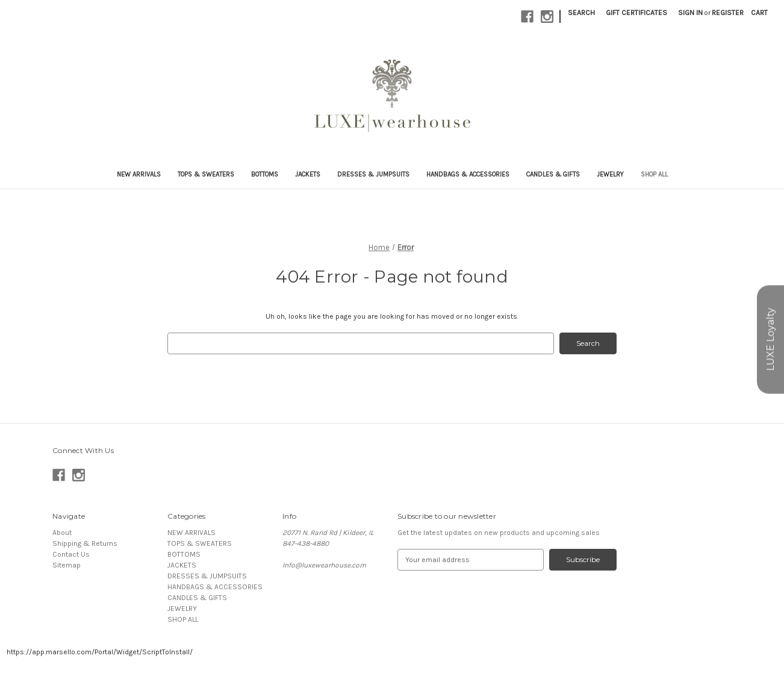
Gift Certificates (636, 13)
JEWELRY (610, 174)
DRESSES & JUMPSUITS (373, 174)
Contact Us (71, 554)
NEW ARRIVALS (139, 174)
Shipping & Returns (85, 543)
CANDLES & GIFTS (553, 174)
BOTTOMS (265, 174)
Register (728, 13)
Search (581, 13)
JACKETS (308, 174)
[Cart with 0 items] (759, 13)
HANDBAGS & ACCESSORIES (468, 174)
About (62, 533)
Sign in (690, 13)
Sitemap (67, 565)
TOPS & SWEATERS (206, 174)
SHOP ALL (654, 174)
